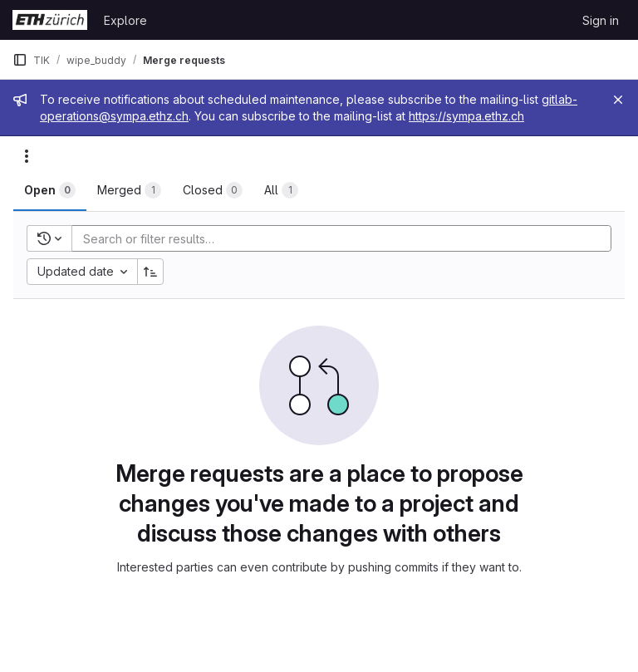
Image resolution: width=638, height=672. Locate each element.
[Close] (618, 100)
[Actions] (27, 156)
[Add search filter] (346, 238)
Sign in (601, 20)
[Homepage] (50, 20)
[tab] (50, 190)
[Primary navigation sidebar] (20, 60)
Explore (125, 20)
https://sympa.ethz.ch (466, 116)
